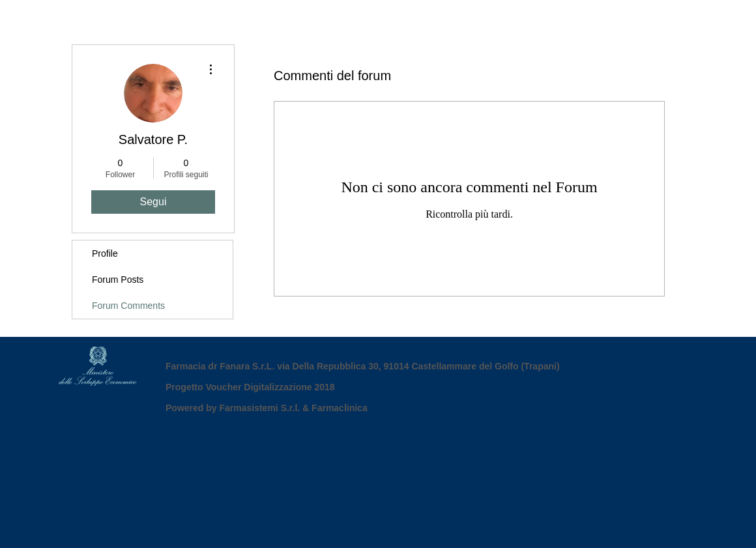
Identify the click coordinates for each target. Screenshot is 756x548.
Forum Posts (118, 280)
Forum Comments (128, 306)
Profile (105, 253)
